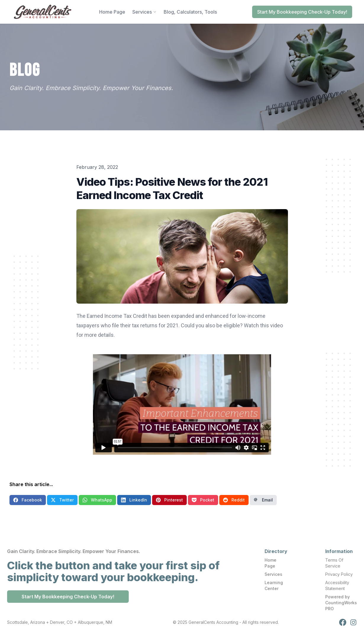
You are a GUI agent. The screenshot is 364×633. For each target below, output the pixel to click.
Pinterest (169, 500)
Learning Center (274, 585)
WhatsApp (97, 500)
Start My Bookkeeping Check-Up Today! (302, 12)
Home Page (270, 563)
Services (273, 574)
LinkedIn (134, 500)
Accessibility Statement (337, 585)
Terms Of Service (334, 563)
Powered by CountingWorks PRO (341, 603)
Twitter (62, 500)
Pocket (203, 500)
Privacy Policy (339, 574)
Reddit (234, 500)
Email (263, 500)
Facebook (28, 500)
